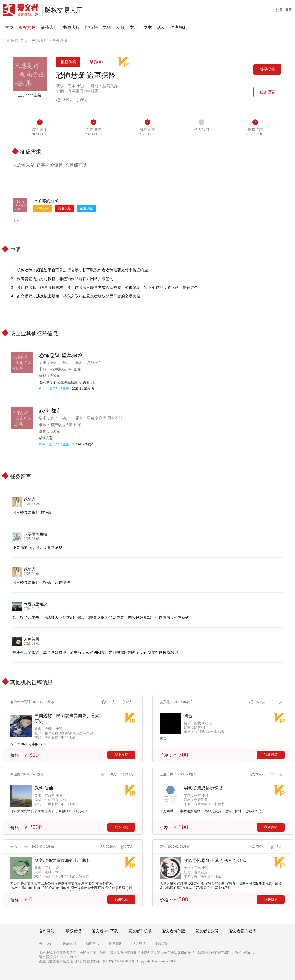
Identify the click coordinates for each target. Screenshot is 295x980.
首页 (24, 41)
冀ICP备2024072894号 (119, 961)
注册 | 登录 (284, 10)
